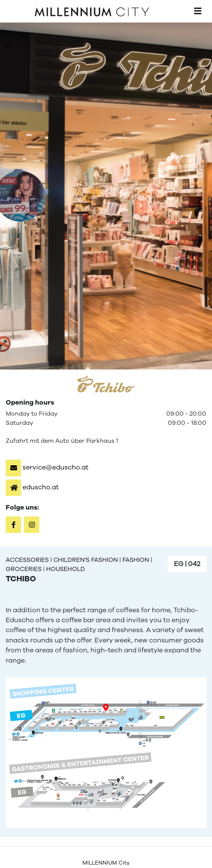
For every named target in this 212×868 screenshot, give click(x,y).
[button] (47, 467)
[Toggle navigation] (198, 11)
